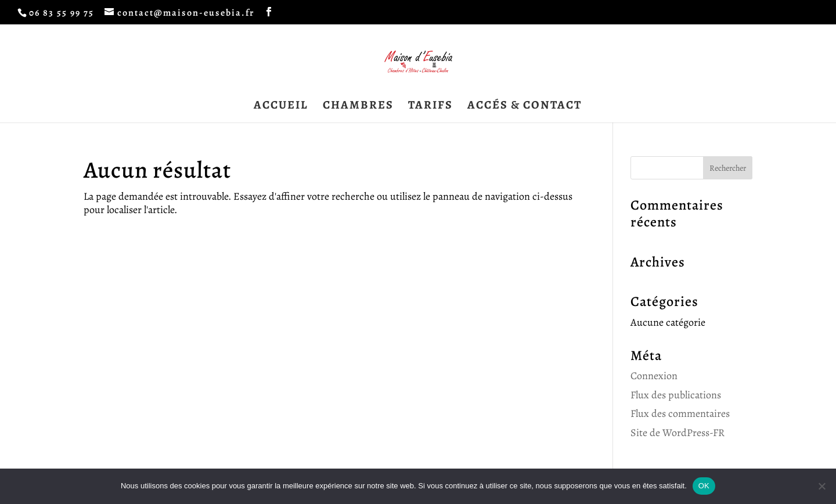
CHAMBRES (358, 107)
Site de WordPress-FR (678, 433)
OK (704, 486)
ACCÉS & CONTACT (525, 107)
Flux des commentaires (680, 413)
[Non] (821, 486)
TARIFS (430, 107)
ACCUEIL (281, 107)
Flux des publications (676, 395)
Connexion (654, 376)
